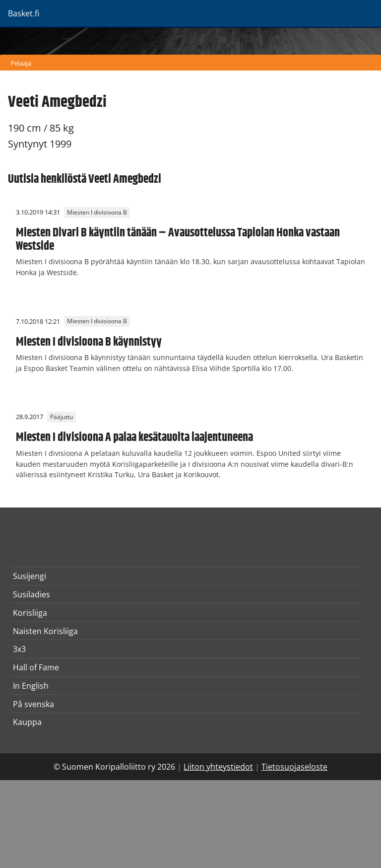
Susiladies (32, 594)
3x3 (19, 649)
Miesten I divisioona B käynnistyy (89, 342)
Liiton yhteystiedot (218, 767)
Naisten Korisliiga (45, 631)
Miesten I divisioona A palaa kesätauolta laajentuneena (134, 437)
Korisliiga (30, 613)
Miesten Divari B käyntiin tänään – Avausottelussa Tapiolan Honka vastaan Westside (178, 239)
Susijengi (30, 576)
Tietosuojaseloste (294, 767)
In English (31, 686)
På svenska (33, 704)
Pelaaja (21, 63)
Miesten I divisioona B (97, 212)
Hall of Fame (36, 667)
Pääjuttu (62, 417)
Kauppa (27, 722)
